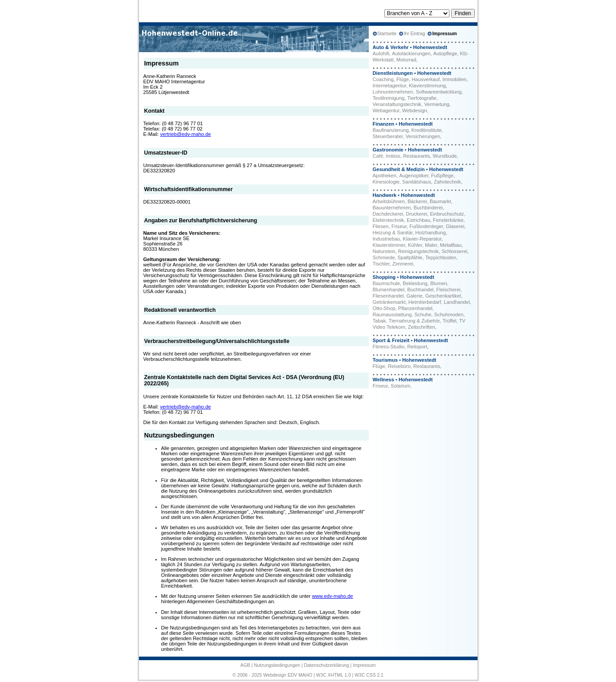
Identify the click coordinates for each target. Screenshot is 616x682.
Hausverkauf (426, 79)
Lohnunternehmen (393, 92)
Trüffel (449, 321)
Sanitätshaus (417, 182)
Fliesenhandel (388, 296)
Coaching (383, 79)
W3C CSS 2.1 (369, 675)
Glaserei (455, 226)
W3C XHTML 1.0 (334, 675)
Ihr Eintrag (414, 34)
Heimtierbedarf (425, 302)
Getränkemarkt (389, 302)
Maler (431, 245)
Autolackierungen (411, 53)
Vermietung (437, 104)
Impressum (364, 665)
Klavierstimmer (389, 245)
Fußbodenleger (426, 226)
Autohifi (381, 53)
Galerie (414, 296)
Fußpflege (442, 176)
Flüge (403, 79)
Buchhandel (420, 290)
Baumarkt (441, 201)
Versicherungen (423, 136)
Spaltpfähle (410, 257)
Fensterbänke (448, 220)
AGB (245, 665)
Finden (463, 13)
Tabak (379, 321)
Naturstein (384, 251)
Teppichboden (441, 257)
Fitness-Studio (389, 347)
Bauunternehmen (392, 208)
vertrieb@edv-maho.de (185, 134)
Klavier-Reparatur (422, 239)
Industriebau (387, 239)
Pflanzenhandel (415, 308)
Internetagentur (390, 86)
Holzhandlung (430, 233)
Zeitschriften (422, 327)
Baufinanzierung (391, 130)
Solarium (400, 386)
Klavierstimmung (427, 86)
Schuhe (423, 314)
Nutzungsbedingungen (277, 665)
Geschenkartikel (443, 296)
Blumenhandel (389, 290)
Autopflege (445, 53)
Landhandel (457, 302)
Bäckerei (417, 201)
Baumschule (387, 283)
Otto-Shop (384, 308)
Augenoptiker (414, 176)
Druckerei (416, 214)
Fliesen (381, 226)
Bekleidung (415, 283)
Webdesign (415, 110)
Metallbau (451, 245)
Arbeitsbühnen (389, 201)
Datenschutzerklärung (326, 665)
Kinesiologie (386, 182)
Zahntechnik (447, 182)
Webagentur (386, 110)
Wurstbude (445, 156)
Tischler (381, 264)
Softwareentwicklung (439, 92)
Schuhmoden (449, 314)
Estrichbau (418, 220)
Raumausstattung (392, 314)
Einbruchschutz (447, 214)
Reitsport (417, 347)
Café (378, 156)
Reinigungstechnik (418, 251)
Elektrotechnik (388, 220)
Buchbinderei (428, 208)
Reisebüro (399, 366)
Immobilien (454, 79)
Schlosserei (454, 251)
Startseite (387, 34)
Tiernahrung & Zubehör (414, 321)
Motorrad (406, 60)
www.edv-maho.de (332, 596)
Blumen (439, 283)
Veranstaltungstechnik (397, 104)
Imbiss (393, 156)
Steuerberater (388, 136)
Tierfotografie (422, 98)
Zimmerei (403, 264)
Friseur (399, 226)
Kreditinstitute (427, 130)
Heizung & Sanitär (393, 233)
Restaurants (416, 156)
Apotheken (385, 176)
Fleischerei (449, 290)
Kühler (415, 245)
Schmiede (384, 257)
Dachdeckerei (388, 214)
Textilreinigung (389, 98)
